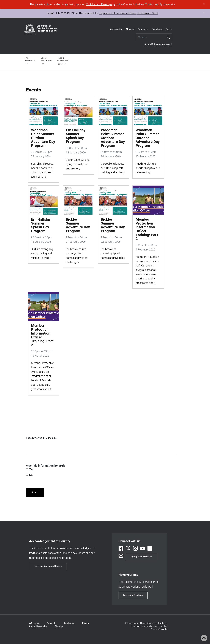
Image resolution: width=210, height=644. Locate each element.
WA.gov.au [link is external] (34, 623)
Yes (30, 469)
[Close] (204, 4)
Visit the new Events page (101, 4)
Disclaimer (69, 623)
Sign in (169, 29)
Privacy (86, 623)
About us (130, 29)
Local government (46, 59)
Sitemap (59, 626)
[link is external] (121, 549)
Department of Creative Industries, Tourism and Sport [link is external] (128, 13)
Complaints (157, 29)
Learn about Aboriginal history (48, 566)
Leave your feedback (133, 595)
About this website (38, 626)
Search (169, 37)
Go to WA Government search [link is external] (158, 45)
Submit (35, 492)
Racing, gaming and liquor (63, 61)
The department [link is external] (30, 59)
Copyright (52, 623)
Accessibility (116, 29)
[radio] (27, 469)
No (29, 475)
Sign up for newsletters (141, 557)
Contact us (143, 29)
